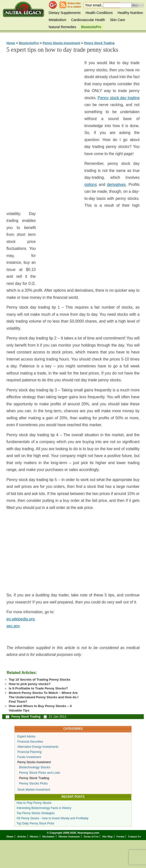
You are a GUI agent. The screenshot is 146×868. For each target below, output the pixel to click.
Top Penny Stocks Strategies (36, 813)
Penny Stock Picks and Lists (39, 773)
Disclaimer (49, 836)
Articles (22, 836)
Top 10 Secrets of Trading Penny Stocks (40, 680)
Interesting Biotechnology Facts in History (44, 808)
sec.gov (13, 626)
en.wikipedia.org (20, 619)
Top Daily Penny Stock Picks (35, 823)
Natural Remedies (62, 27)
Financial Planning (29, 752)
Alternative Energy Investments (38, 747)
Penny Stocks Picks (33, 783)
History (34, 836)
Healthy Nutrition (130, 13)
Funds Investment (29, 757)
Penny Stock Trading (99, 43)
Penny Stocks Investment (62, 43)
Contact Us (134, 836)
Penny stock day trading (118, 98)
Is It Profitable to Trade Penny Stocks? (38, 688)
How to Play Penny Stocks (34, 803)
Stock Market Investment (34, 790)
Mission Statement (69, 836)
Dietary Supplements (65, 13)
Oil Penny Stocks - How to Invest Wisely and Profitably (52, 818)
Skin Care (117, 20)
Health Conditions (99, 13)
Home (11, 43)
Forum (120, 836)
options (91, 185)
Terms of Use (91, 836)
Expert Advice (26, 736)
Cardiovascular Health (88, 20)
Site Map (107, 836)
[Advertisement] (43, 131)
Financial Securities (30, 742)
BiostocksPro (91, 27)
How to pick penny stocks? (30, 684)
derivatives (116, 185)
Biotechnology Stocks (35, 767)
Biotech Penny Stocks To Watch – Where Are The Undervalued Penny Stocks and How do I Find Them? (44, 697)
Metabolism (58, 20)
